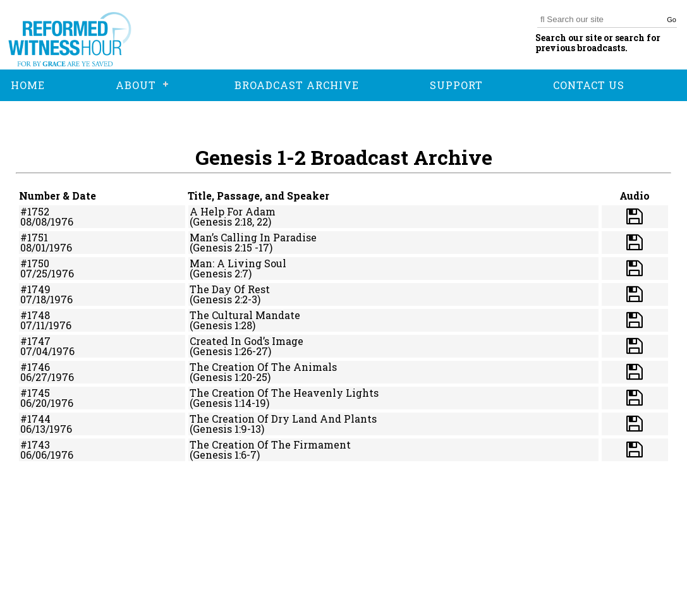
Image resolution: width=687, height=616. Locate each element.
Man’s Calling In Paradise (253, 237)
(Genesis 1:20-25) (230, 377)
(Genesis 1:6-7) (225, 455)
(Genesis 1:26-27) (230, 351)
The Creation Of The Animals (263, 367)
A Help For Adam (233, 211)
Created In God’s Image (246, 341)
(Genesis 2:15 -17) (231, 247)
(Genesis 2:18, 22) (230, 221)
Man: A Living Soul (238, 263)
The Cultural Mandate (245, 315)
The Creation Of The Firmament (270, 444)
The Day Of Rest (230, 289)
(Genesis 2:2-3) (225, 299)
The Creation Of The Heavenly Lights (284, 393)
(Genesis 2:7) (221, 273)
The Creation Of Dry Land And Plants (283, 419)
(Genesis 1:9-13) (227, 429)
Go (672, 20)
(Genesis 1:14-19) (229, 403)
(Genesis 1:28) (222, 325)
